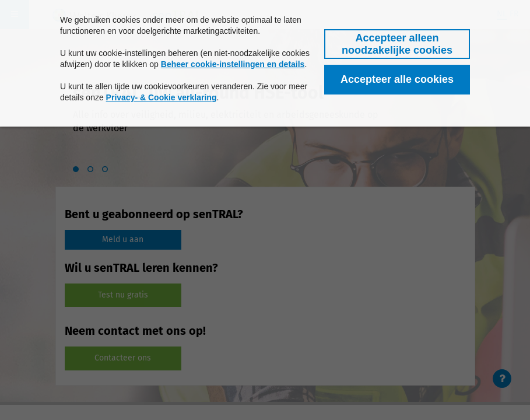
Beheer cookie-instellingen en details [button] (233, 64)
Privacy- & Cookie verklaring (162, 97)
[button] (397, 44)
